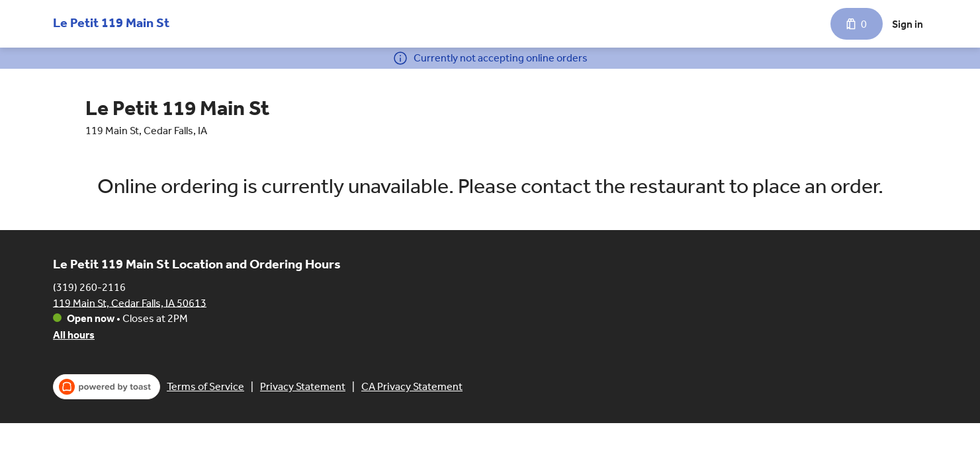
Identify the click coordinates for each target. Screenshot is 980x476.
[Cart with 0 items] (857, 24)
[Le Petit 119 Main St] (111, 20)
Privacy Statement (303, 386)
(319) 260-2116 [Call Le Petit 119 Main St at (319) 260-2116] (89, 287)
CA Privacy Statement (412, 386)
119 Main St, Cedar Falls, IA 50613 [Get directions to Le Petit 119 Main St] (130, 302)
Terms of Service (205, 386)
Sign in (908, 24)
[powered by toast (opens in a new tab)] (107, 387)
